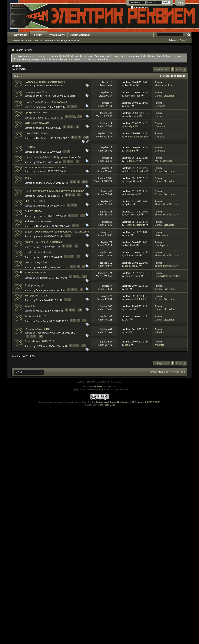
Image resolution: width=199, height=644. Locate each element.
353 (85, 182)
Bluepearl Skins (107, 405)
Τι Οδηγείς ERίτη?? (35, 316)
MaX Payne (42, 346)
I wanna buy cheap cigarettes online (45, 82)
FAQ (29, 40)
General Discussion (165, 96)
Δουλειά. (30, 306)
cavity (39, 128)
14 (80, 310)
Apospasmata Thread (37, 112)
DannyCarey (42, 321)
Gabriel (40, 118)
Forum (38, 35)
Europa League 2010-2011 (39, 341)
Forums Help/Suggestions (168, 276)
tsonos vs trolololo (41, 221)
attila (127, 345)
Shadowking (131, 194)
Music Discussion (164, 161)
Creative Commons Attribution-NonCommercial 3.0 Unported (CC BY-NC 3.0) (124, 402)
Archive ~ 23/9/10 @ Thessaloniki (44, 242)
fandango (41, 107)
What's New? (57, 35)
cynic (127, 235)
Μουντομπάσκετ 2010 (37, 329)
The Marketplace (164, 85)
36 (84, 345)
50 (79, 117)
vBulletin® (99, 387)
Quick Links (71, 40)
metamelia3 (42, 267)
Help (180, 3)
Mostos (40, 311)
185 (86, 137)
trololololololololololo (136, 299)
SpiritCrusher (131, 256)
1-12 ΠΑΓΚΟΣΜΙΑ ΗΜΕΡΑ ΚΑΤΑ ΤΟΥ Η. (46, 167)
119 (84, 277)
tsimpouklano (132, 181)
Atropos (129, 309)
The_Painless (43, 138)
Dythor (128, 204)
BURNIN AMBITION (46, 96)
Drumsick (41, 206)
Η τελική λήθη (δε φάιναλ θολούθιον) (46, 102)
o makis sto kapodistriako (39, 252)
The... (28, 178)
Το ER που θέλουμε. (36, 272)
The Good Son (43, 226)
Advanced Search (178, 40)
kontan (40, 236)
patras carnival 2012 (36, 92)
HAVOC (40, 196)
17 (82, 215)
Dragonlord (42, 278)
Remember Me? (140, 8)
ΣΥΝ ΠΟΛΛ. (36, 211)
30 (41, 336)
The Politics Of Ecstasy (166, 204)
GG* (127, 320)
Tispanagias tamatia (135, 225)
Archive (175, 372)
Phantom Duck (132, 276)
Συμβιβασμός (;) (34, 285)
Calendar (38, 40)
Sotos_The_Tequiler (135, 171)
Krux (38, 247)
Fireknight (130, 151)
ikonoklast (130, 85)
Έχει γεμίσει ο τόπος (36, 295)
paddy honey (131, 116)
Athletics (159, 332)
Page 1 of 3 (163, 69)
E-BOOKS (30, 147)
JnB (126, 332)
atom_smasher (132, 96)
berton (39, 85)
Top (183, 372)
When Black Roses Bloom (137, 137)
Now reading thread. (36, 133)
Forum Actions (52, 40)
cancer (39, 257)
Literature (160, 106)
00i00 (39, 162)
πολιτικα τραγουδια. (36, 262)
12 (84, 320)
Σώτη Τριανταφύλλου (37, 123)
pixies (127, 106)
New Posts (21, 35)
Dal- (127, 289)
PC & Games (161, 235)
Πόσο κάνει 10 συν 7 (47, 333)
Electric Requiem (160, 372)
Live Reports (161, 245)
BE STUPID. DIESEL (35, 201)
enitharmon (42, 183)
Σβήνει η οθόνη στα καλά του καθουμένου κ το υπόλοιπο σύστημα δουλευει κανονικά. (57, 233)
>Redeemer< (131, 161)
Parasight (129, 126)
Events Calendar (80, 35)
